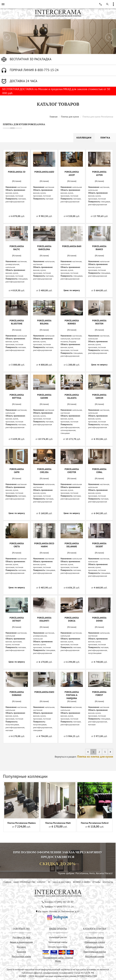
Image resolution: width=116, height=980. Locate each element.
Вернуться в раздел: (84, 757)
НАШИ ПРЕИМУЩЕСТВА (24, 882)
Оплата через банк (58, 947)
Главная (54, 117)
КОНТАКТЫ (108, 882)
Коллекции (84, 138)
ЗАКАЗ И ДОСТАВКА (62, 882)
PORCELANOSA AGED (44, 172)
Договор (21, 947)
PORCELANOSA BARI (72, 246)
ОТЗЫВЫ (96, 882)
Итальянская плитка (95, 942)
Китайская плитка (95, 947)
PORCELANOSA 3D (17, 172)
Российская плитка (95, 956)
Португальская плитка (95, 952)
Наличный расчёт (58, 937)
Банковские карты (58, 942)
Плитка (105, 138)
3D (49, 882)
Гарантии (21, 952)
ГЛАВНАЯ (7, 882)
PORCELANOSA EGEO (44, 692)
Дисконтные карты (21, 956)
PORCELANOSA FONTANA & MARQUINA (72, 695)
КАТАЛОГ (41, 882)
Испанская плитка (95, 937)
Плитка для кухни (70, 117)
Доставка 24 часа (21, 937)
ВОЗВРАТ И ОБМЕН (82, 882)
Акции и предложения (21, 942)
